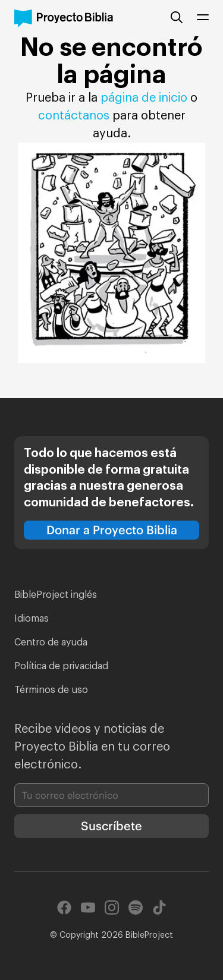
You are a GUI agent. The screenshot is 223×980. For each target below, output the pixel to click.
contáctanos (75, 116)
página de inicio (144, 98)
